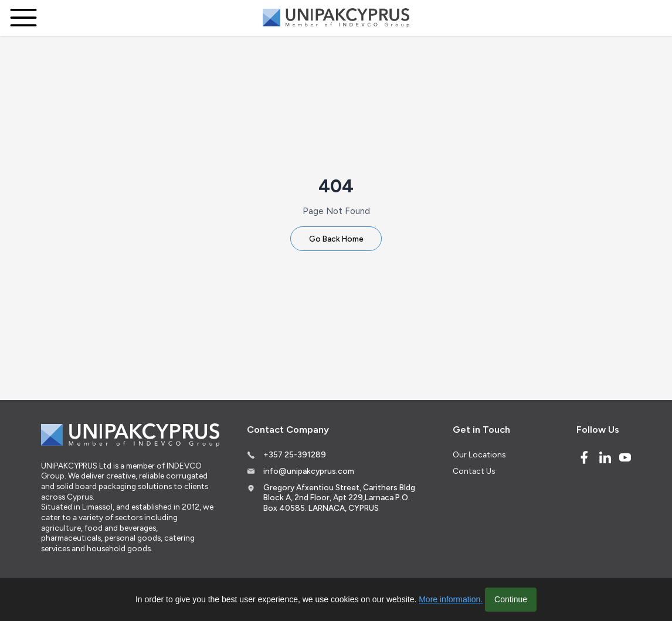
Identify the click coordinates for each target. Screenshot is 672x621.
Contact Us (474, 471)
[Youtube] (625, 457)
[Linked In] (605, 457)
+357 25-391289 (295, 454)
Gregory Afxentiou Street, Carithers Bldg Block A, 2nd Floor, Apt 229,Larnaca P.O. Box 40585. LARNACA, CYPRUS (339, 498)
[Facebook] (584, 457)
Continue (511, 599)
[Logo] (336, 18)
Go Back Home (336, 239)
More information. (451, 599)
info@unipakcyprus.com (309, 471)
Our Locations (479, 454)
